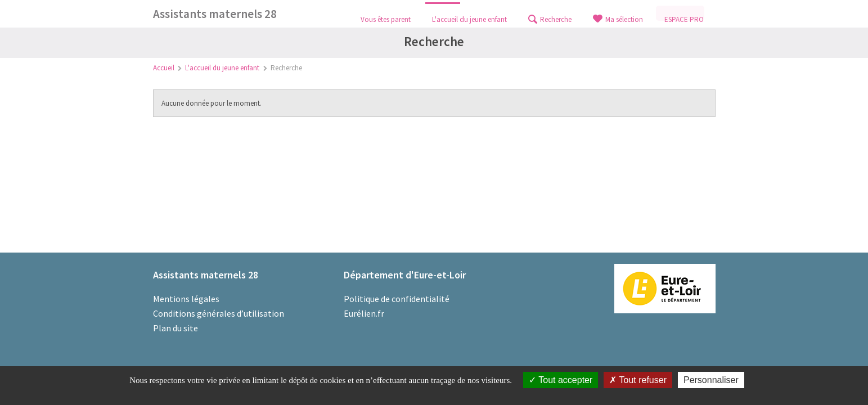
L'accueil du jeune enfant (222, 68)
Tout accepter (561, 380)
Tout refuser (638, 380)
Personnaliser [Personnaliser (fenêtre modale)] (711, 380)
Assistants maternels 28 (215, 14)
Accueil (164, 68)
